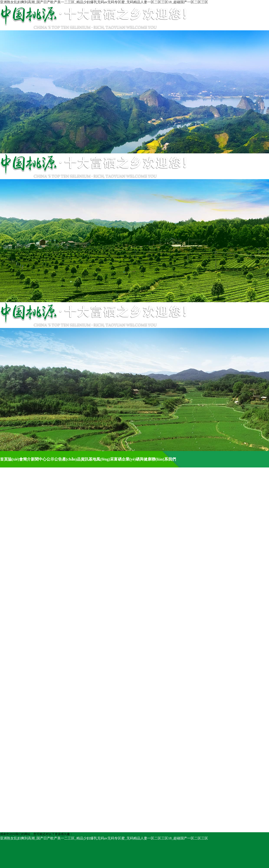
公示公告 (54, 459)
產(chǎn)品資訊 (75, 459)
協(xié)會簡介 (19, 459)
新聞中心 (39, 459)
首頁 (4, 459)
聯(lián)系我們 (164, 459)
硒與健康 (144, 459)
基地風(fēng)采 (101, 459)
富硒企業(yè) (125, 459)
